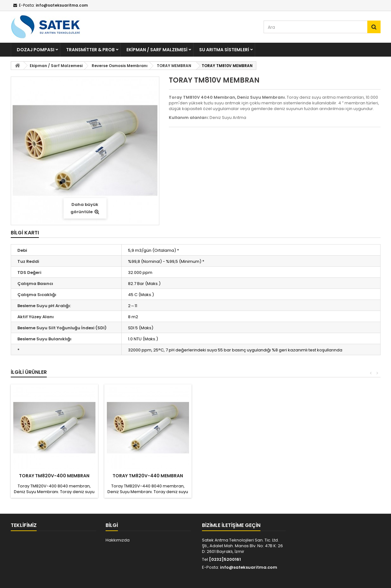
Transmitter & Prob (90, 50)
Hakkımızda (118, 540)
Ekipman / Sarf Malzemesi (157, 50)
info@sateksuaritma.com (249, 567)
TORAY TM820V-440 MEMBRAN (148, 476)
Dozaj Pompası (36, 50)
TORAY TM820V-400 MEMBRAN (54, 476)
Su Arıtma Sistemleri (224, 50)
